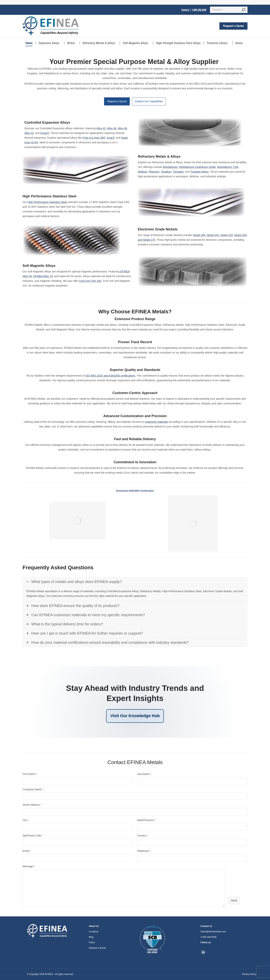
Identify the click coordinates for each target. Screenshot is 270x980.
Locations (94, 932)
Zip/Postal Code (33, 836)
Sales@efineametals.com (213, 932)
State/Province (146, 820)
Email (27, 851)
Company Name (33, 789)
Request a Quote (117, 101)
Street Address (32, 805)
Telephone (144, 851)
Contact (186, 10)
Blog (91, 937)
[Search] (229, 10)
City (26, 820)
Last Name (144, 774)
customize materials (156, 422)
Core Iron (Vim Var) (90, 281)
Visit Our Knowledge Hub (135, 716)
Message (29, 866)
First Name (30, 774)
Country (142, 836)
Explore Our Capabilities (149, 101)
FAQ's (92, 942)
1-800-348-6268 (199, 10)
